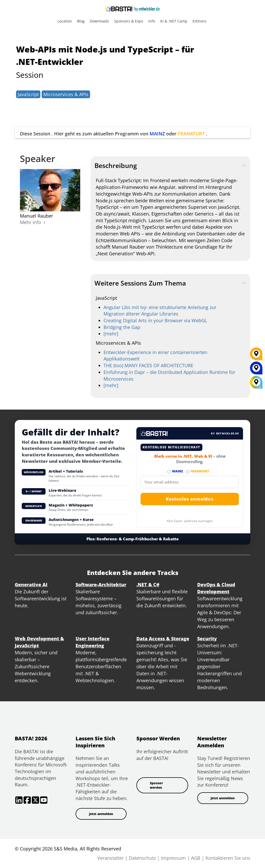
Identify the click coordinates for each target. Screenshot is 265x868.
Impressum (173, 858)
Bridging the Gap (122, 327)
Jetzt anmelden (101, 814)
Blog (81, 21)
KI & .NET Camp (174, 21)
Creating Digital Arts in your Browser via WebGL (155, 320)
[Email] (190, 482)
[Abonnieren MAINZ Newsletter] (169, 472)
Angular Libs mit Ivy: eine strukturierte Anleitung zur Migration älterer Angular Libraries (160, 311)
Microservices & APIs (66, 94)
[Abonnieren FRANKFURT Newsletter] (188, 472)
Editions (200, 21)
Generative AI (31, 585)
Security (207, 639)
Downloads (99, 21)
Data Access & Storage (163, 639)
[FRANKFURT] (256, 356)
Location (65, 21)
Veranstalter (111, 858)
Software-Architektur (101, 585)
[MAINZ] (256, 370)
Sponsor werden (156, 785)
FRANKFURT (191, 134)
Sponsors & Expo (129, 21)
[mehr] (111, 334)
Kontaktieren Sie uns (228, 858)
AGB (196, 858)
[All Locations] (256, 382)
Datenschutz (142, 858)
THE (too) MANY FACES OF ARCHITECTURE (148, 365)
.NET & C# (148, 585)
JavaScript (28, 94)
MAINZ (157, 134)
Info (152, 21)
